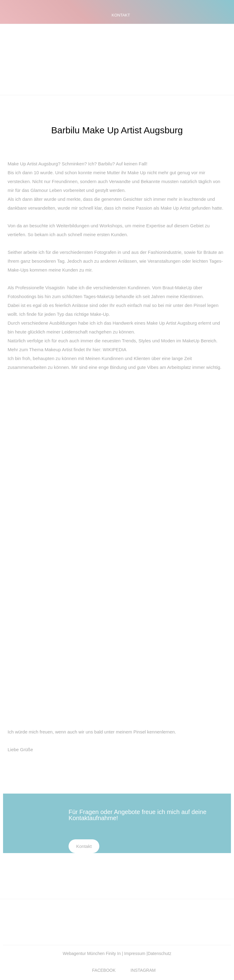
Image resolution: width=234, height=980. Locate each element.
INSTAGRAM (143, 970)
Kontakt (84, 846)
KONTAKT (121, 15)
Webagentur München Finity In (92, 953)
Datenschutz (159, 953)
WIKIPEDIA (115, 349)
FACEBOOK (104, 970)
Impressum (135, 953)
